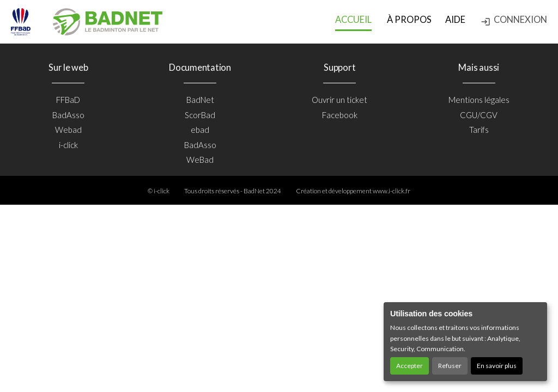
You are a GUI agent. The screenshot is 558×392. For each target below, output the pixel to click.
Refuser (450, 366)
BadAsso (68, 115)
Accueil (353, 20)
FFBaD (68, 100)
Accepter (410, 366)
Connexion (514, 20)
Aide (455, 20)
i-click (68, 145)
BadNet (200, 100)
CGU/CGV (479, 115)
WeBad (200, 160)
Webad (68, 130)
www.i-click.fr (392, 191)
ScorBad (200, 115)
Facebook (340, 115)
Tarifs (479, 130)
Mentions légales (479, 100)
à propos (409, 20)
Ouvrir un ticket (339, 100)
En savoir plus (497, 366)
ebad (200, 130)
